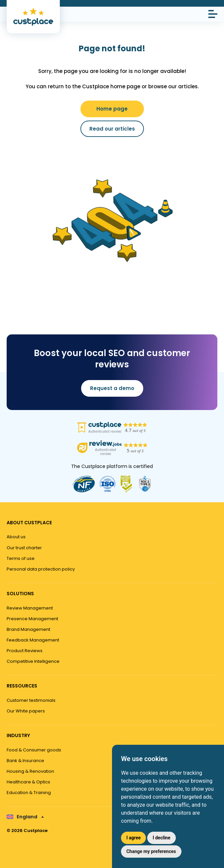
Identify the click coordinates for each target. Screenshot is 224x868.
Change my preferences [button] (151, 851)
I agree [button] (133, 838)
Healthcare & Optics (28, 782)
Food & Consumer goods (34, 750)
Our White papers (26, 711)
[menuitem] (25, 817)
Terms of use (21, 558)
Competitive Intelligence (33, 661)
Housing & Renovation (30, 771)
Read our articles (112, 129)
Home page (112, 109)
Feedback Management (33, 640)
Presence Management (32, 619)
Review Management (30, 608)
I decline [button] (161, 838)
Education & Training (29, 793)
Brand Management (28, 629)
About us (16, 537)
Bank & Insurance (25, 761)
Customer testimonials (31, 700)
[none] (25, 817)
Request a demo (112, 388)
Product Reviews (25, 651)
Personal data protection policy (41, 569)
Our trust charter (24, 548)
